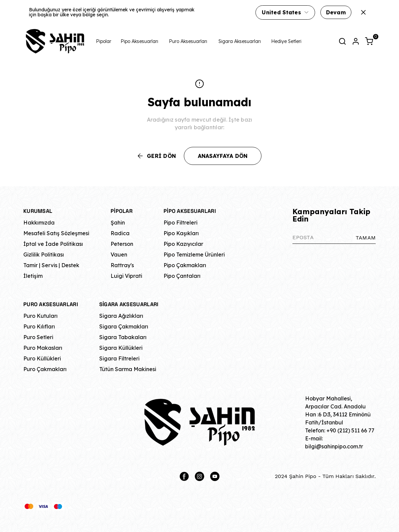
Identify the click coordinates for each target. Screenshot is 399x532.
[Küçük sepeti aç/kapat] (369, 41)
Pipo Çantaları (182, 276)
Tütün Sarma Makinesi (128, 369)
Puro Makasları (43, 348)
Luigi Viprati (126, 276)
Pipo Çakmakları (185, 265)
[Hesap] (356, 41)
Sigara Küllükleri (121, 348)
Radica (120, 233)
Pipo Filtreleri (181, 223)
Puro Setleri (38, 337)
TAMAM (366, 238)
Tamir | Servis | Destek (51, 265)
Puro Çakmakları (45, 369)
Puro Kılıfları (39, 326)
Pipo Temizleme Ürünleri (194, 255)
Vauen (119, 255)
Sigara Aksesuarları (240, 41)
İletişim (33, 276)
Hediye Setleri (286, 41)
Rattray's (122, 265)
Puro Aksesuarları (188, 41)
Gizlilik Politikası (44, 255)
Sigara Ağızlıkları (121, 316)
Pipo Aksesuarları (139, 41)
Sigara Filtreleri (119, 358)
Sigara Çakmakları (124, 326)
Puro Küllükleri (42, 358)
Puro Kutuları (40, 316)
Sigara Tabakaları (123, 337)
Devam (336, 12)
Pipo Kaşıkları (181, 233)
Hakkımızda (39, 223)
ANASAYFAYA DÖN (223, 156)
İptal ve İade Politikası (53, 244)
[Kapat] (363, 12)
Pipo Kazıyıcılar (183, 244)
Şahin (118, 223)
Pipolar (104, 41)
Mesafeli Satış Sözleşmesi (56, 233)
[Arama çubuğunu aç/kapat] (342, 41)
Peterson (122, 244)
